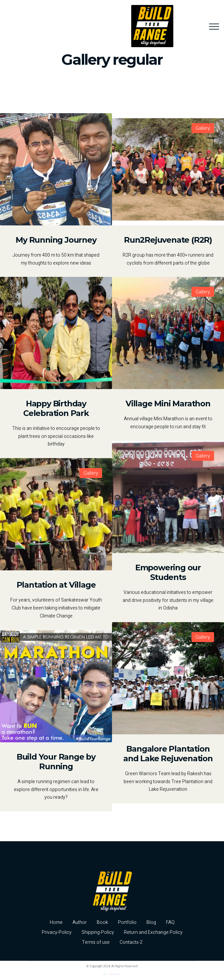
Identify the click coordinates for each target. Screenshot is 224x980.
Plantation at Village (56, 585)
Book (102, 922)
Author (80, 922)
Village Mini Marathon (168, 404)
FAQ (170, 922)
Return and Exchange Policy (153, 932)
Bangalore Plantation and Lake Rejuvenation (168, 754)
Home (56, 922)
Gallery (203, 128)
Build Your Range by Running (56, 762)
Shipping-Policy (98, 932)
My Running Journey (56, 240)
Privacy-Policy (57, 932)
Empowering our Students (168, 572)
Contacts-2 (131, 942)
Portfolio (127, 922)
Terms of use (96, 942)
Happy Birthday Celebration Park (56, 408)
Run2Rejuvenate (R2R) (168, 240)
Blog (151, 922)
